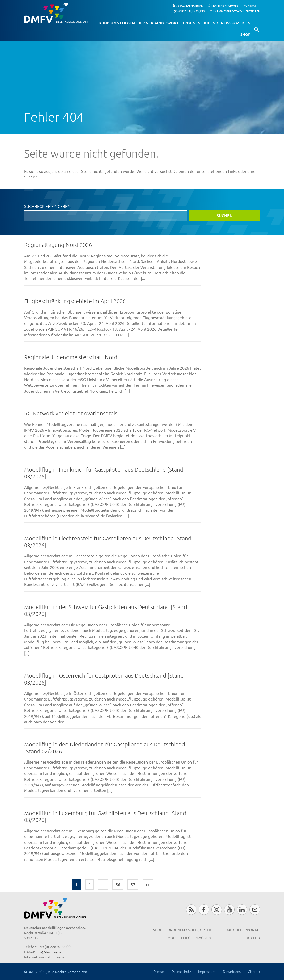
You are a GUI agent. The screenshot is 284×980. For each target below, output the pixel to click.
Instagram (217, 909)
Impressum (207, 971)
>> (148, 884)
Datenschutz (181, 971)
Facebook (204, 909)
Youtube (229, 909)
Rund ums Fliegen (117, 23)
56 (118, 884)
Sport (173, 23)
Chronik (254, 971)
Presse (159, 971)
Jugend (211, 23)
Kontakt (250, 5)
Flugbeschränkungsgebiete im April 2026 (75, 301)
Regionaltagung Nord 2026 (58, 245)
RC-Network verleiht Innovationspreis (71, 413)
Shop (245, 34)
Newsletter (255, 909)
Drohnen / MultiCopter (189, 930)
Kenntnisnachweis (225, 5)
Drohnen (191, 23)
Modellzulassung (191, 11)
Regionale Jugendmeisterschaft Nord (71, 357)
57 (133, 884)
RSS (191, 909)
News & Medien (236, 23)
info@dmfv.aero (48, 952)
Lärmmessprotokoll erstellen (237, 11)
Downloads (232, 971)
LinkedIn (242, 909)
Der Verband (151, 23)
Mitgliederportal (189, 5)
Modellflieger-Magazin (189, 938)
